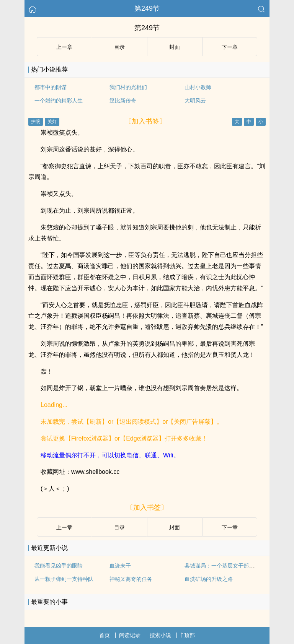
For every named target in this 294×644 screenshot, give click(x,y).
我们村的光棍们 (128, 87)
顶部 (188, 635)
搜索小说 (160, 635)
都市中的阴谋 (51, 87)
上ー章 (64, 47)
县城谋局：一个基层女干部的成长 (225, 566)
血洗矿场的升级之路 (209, 579)
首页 (105, 635)
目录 (119, 47)
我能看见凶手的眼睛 (59, 566)
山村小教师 (198, 87)
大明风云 (195, 101)
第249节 (147, 8)
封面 (175, 47)
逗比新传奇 (123, 101)
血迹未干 (120, 566)
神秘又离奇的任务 (131, 579)
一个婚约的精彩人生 (59, 101)
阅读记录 (130, 635)
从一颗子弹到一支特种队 (64, 579)
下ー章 (230, 47)
